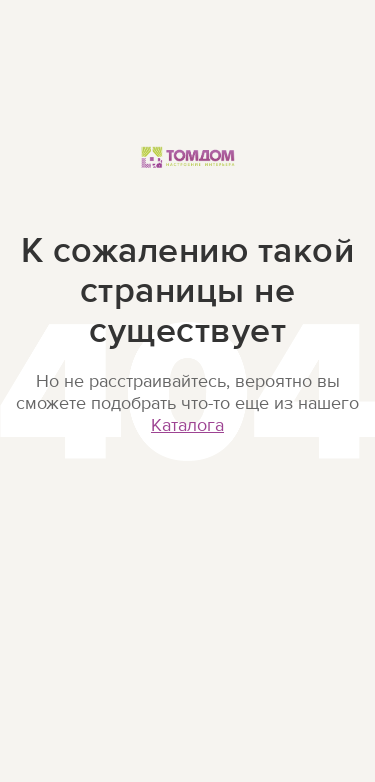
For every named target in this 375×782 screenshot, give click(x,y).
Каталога (187, 425)
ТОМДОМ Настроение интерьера (188, 178)
